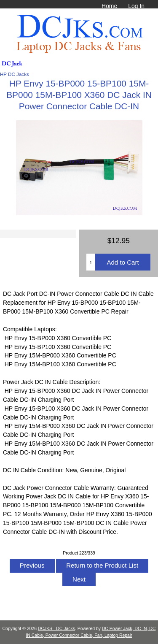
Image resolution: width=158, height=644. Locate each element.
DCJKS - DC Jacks (56, 629)
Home (109, 6)
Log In (136, 6)
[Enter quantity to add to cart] (91, 262)
